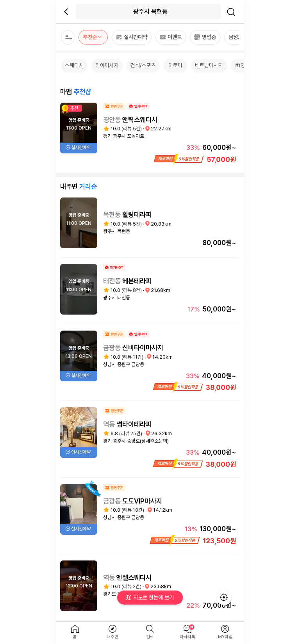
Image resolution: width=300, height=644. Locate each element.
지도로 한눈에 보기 (150, 597)
